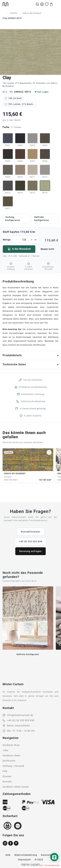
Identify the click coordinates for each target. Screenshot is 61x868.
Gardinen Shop (11, 745)
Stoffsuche (9, 761)
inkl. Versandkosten (50, 865)
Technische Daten (14, 364)
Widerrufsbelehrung (26, 855)
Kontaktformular (31, 532)
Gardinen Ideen (11, 756)
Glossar (7, 776)
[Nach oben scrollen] (54, 863)
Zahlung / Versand (13, 766)
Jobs (5, 750)
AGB (8, 855)
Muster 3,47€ (47, 249)
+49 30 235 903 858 (31, 541)
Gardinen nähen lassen (16, 787)
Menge (30, 240)
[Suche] (37, 4)
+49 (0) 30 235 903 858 (21, 720)
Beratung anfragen (30, 551)
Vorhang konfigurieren (13, 219)
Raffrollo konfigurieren (42, 219)
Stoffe (14, 13)
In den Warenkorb (19, 249)
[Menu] (56, 4)
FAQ (5, 771)
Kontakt (7, 782)
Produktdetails (12, 355)
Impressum (24, 860)
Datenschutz (48, 855)
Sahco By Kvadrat (32, 13)
